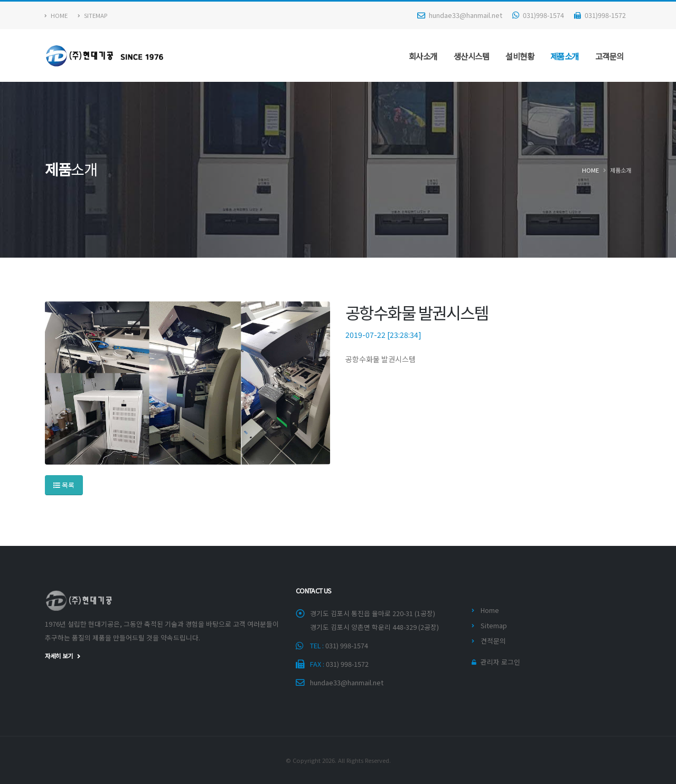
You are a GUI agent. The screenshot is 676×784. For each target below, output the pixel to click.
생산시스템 (472, 56)
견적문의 (493, 641)
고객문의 (609, 56)
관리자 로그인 (500, 662)
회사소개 (423, 56)
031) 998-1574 (347, 645)
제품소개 (565, 56)
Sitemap (92, 15)
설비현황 (520, 56)
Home (56, 15)
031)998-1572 (600, 15)
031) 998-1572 (347, 664)
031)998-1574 (538, 15)
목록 (64, 485)
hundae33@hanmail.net (460, 15)
